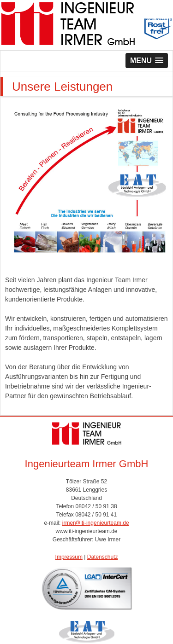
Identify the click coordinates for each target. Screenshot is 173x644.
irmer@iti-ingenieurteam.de (96, 523)
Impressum (69, 557)
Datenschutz (103, 557)
